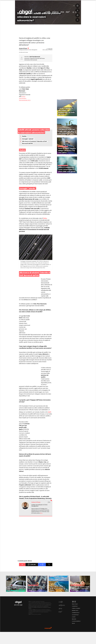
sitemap (73, 635)
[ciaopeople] (48, 640)
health (48, 12)
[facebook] (75, 18)
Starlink (24, 148)
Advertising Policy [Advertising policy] (76, 625)
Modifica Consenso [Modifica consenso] (76, 621)
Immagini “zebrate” (28, 151)
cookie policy (75, 618)
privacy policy (75, 616)
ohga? (68, 12)
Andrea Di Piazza (24, 60)
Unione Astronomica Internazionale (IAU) (25, 110)
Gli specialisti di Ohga (23, 64)
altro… (41, 525)
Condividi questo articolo (25, 573)
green (62, 12)
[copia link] (75, 27)
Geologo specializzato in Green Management (39, 517)
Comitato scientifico (76, 633)
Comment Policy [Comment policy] (75, 627)
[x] (75, 23)
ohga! (19, 10)
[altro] (75, 32)
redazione (74, 631)
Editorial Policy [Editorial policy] (75, 623)
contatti (74, 629)
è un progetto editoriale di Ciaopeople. (36, 614)
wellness (55, 12)
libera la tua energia (18, 617)
